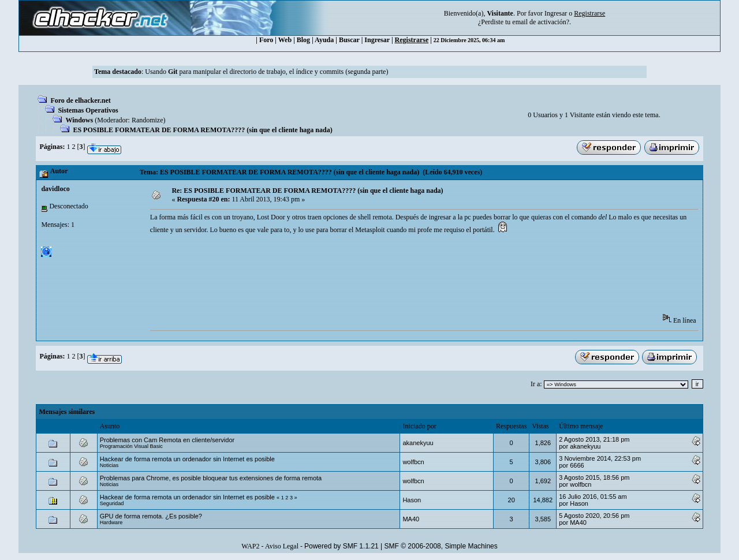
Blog (303, 40)
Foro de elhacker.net (80, 100)
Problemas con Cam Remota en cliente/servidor (167, 440)
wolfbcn (413, 462)
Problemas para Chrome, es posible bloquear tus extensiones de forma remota (211, 478)
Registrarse (412, 40)
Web (285, 40)
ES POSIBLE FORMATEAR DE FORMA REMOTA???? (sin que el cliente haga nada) (202, 130)
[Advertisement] (360, 278)
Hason (412, 500)
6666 (577, 465)
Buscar (349, 40)
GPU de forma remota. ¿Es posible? (151, 516)
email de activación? (541, 22)
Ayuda (324, 40)
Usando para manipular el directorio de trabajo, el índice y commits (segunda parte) (266, 72)
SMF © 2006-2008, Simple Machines (441, 546)
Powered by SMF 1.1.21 (341, 546)
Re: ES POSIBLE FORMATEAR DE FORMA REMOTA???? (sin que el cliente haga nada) (307, 191)
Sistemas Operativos (88, 110)
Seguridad (112, 503)
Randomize (148, 120)
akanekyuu (418, 443)
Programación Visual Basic (131, 446)
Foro (266, 40)
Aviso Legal (282, 546)
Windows (79, 120)
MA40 (411, 519)
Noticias (109, 465)
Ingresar (556, 13)
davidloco (55, 189)
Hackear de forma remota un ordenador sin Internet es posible (187, 459)
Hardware (111, 522)
